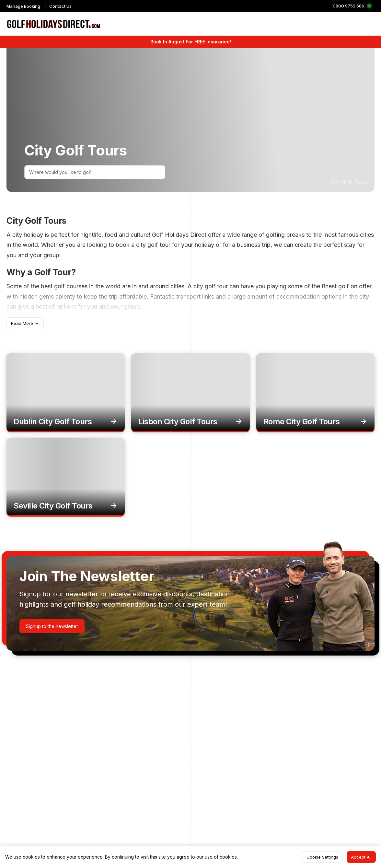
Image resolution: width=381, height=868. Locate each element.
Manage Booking (23, 6)
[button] (25, 323)
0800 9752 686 (348, 6)
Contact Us (60, 6)
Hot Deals (364, 24)
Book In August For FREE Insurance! (191, 42)
